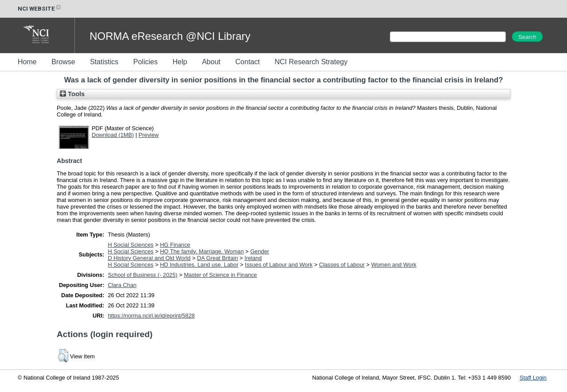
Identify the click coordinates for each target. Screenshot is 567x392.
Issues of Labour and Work (279, 265)
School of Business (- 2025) (142, 275)
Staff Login (533, 378)
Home (27, 62)
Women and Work (394, 265)
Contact (247, 62)
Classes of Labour (342, 265)
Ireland (253, 258)
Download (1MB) (113, 135)
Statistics (104, 62)
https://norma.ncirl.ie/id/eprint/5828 (151, 316)
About (211, 62)
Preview (149, 135)
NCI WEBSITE (40, 9)
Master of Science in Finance (220, 275)
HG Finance (175, 245)
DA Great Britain (217, 258)
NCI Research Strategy (311, 62)
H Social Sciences (130, 245)
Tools (72, 94)
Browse (63, 62)
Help (180, 62)
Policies (146, 62)
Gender (260, 251)
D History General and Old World (149, 258)
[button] (63, 356)
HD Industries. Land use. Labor (199, 265)
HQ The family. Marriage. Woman (202, 251)
